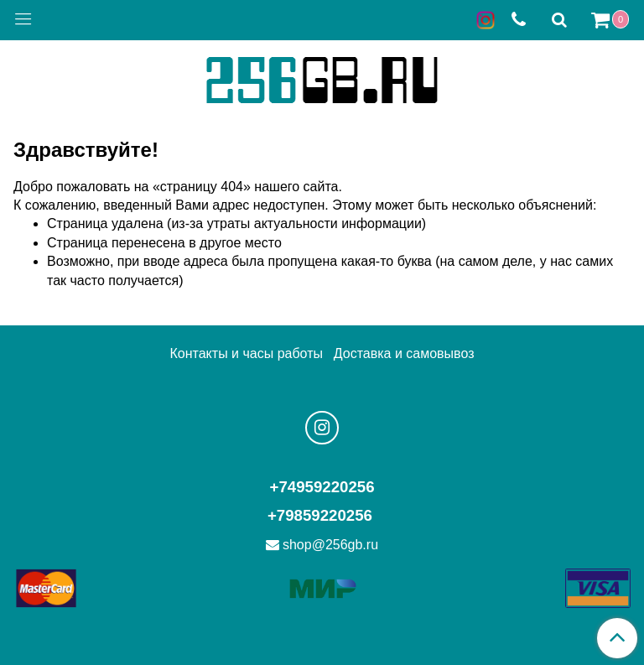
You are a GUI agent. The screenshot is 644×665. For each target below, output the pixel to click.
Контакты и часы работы (247, 353)
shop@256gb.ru (330, 545)
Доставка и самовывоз (404, 353)
